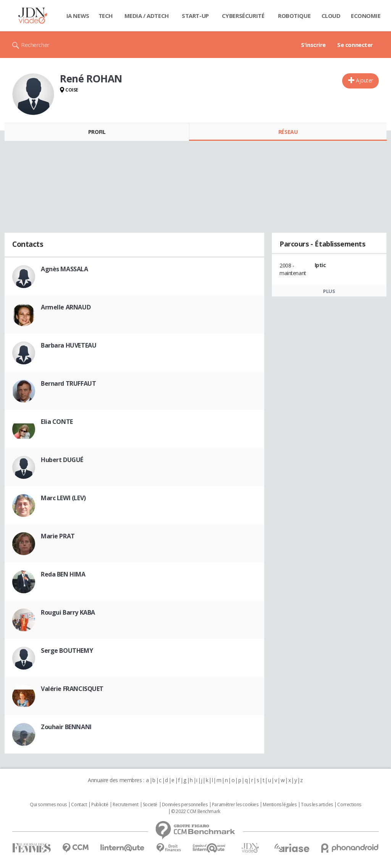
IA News (78, 16)
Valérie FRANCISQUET (72, 689)
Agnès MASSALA (65, 269)
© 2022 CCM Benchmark (196, 812)
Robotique (294, 16)
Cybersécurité (243, 16)
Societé (150, 805)
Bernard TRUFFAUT (68, 383)
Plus (329, 291)
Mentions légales (280, 805)
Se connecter (355, 45)
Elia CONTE (57, 422)
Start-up (195, 16)
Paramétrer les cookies (235, 805)
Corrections (349, 805)
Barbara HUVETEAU (69, 345)
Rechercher (35, 45)
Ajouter (364, 80)
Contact (79, 805)
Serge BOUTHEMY (67, 651)
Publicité (100, 805)
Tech (106, 16)
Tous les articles (317, 805)
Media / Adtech (147, 16)
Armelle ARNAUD (66, 307)
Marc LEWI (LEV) (63, 498)
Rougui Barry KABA (68, 612)
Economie (366, 16)
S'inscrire (313, 45)
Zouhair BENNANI (66, 727)
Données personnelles (185, 805)
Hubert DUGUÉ (62, 460)
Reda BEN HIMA (63, 574)
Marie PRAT (58, 536)
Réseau (288, 132)
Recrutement (125, 805)
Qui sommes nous (48, 805)
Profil (97, 132)
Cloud (331, 16)
